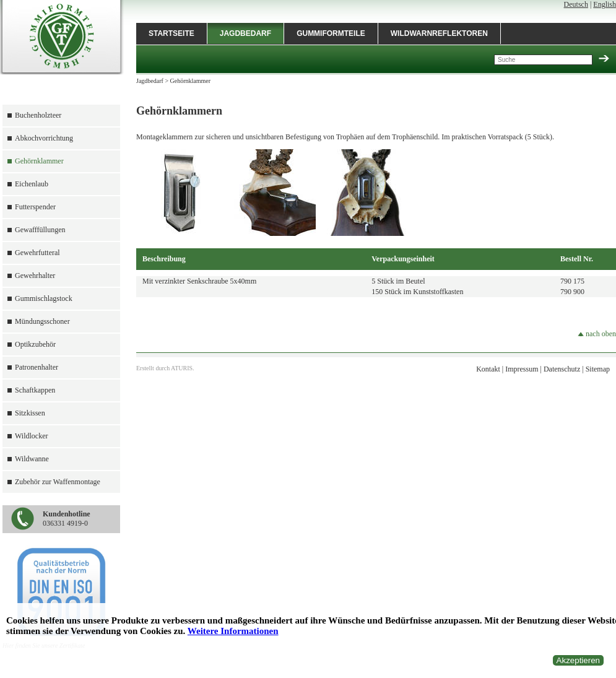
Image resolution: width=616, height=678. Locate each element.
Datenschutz (562, 369)
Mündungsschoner (42, 321)
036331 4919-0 (67, 519)
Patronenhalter (37, 367)
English (605, 4)
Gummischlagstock (44, 298)
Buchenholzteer (38, 115)
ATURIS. (183, 368)
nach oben (597, 334)
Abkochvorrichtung (44, 138)
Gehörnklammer (39, 161)
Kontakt (488, 369)
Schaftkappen (35, 390)
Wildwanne (32, 459)
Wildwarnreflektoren (439, 33)
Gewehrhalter (35, 276)
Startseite (171, 33)
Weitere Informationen (233, 631)
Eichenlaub (32, 184)
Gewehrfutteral (37, 253)
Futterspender (35, 207)
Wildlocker (32, 436)
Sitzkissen (30, 413)
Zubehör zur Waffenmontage (58, 482)
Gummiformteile (331, 33)
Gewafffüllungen (40, 230)
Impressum (522, 369)
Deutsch (576, 4)
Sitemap (598, 369)
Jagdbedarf (245, 33)
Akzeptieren (578, 660)
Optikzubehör (35, 344)
